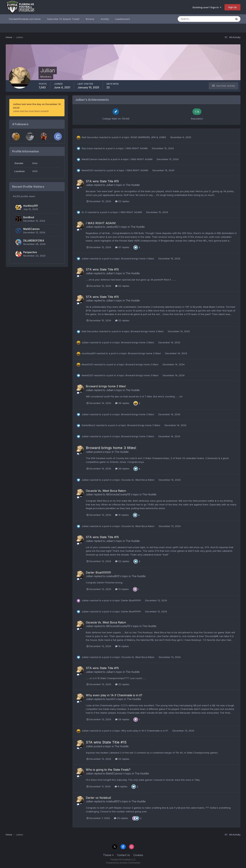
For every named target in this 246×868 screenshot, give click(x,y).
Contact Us (123, 855)
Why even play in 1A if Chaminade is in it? (114, 695)
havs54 (110, 699)
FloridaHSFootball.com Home (25, 19)
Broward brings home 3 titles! (138, 259)
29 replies (122, 719)
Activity (105, 19)
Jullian (89, 185)
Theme (108, 855)
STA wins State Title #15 (102, 181)
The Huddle (133, 185)
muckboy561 (31, 206)
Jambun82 (112, 227)
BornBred (29, 217)
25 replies (121, 818)
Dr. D (84, 212)
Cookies (138, 855)
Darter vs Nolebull (98, 798)
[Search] (194, 19)
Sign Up (232, 7)
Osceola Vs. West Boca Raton (138, 480)
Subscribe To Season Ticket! (63, 19)
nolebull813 (113, 576)
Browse (90, 19)
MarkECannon (31, 229)
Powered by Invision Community (123, 863)
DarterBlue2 (88, 425)
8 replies (121, 786)
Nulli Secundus (90, 137)
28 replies (122, 403)
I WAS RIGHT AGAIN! (137, 148)
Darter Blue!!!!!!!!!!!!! (98, 572)
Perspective (30, 252)
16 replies (122, 515)
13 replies (122, 589)
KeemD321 (87, 170)
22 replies (122, 201)
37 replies (122, 247)
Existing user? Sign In (207, 7)
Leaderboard (122, 19)
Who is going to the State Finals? (108, 770)
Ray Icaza (87, 148)
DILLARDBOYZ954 (34, 241)
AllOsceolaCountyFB (118, 494)
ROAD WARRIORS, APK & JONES (149, 137)
